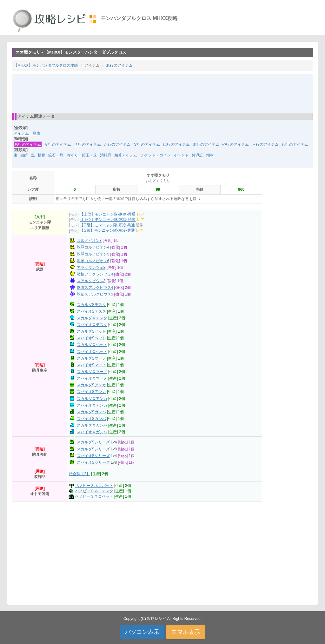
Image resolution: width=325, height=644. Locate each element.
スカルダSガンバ (91, 412)
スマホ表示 (186, 632)
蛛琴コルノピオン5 (93, 254)
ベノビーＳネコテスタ (94, 491)
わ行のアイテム (295, 144)
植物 (42, 155)
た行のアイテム (117, 144)
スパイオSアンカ (91, 392)
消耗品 (106, 155)
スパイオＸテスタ (92, 325)
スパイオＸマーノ (92, 378)
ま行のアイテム (206, 144)
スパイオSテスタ (91, 311)
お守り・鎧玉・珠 (82, 155)
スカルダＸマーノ (92, 372)
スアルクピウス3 (91, 281)
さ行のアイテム (88, 144)
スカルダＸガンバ (92, 425)
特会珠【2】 (80, 474)
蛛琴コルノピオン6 (93, 261)
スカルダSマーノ (91, 358)
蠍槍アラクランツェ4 (95, 274)
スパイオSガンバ (91, 419)
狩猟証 (197, 155)
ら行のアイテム (265, 144)
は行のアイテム (176, 144)
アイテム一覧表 (27, 133)
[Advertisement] (162, 93)
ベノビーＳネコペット (94, 496)
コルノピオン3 (89, 241)
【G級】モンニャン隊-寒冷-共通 (107, 225)
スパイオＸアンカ (92, 405)
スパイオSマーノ (91, 365)
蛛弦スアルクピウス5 (95, 294)
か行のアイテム (58, 144)
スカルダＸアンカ (92, 399)
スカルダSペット (91, 331)
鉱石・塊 (56, 155)
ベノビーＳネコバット (94, 486)
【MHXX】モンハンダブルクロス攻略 (46, 65)
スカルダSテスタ (91, 305)
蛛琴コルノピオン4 (93, 247)
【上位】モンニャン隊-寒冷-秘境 (108, 220)
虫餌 (24, 155)
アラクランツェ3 (91, 268)
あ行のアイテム (119, 65)
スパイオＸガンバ (92, 432)
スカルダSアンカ (91, 385)
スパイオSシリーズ (93, 456)
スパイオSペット (91, 338)
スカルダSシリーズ (93, 442)
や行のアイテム (235, 144)
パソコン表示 (142, 632)
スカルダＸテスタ (92, 318)
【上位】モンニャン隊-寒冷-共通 (108, 214)
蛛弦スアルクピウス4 (95, 288)
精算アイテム (126, 155)
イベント (181, 155)
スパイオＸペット (92, 352)
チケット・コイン (156, 155)
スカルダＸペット (92, 345)
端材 (210, 155)
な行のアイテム (147, 144)
